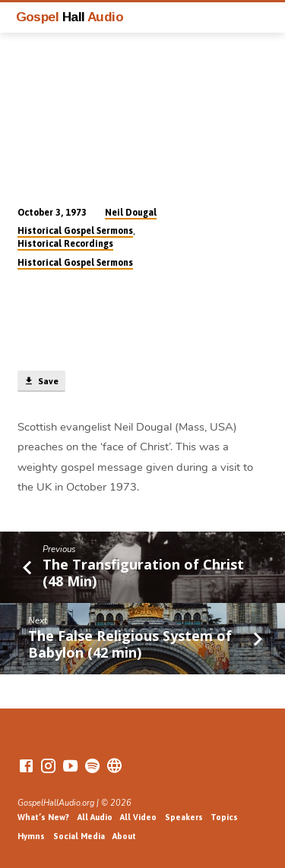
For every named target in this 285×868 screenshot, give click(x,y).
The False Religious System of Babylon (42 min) (130, 644)
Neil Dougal (131, 213)
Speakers (184, 817)
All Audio (95, 817)
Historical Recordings (65, 244)
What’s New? (43, 817)
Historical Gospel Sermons (75, 231)
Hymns (31, 836)
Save (41, 381)
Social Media (79, 836)
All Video (138, 817)
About (124, 836)
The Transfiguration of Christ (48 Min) (143, 573)
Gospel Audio (70, 17)
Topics (224, 817)
